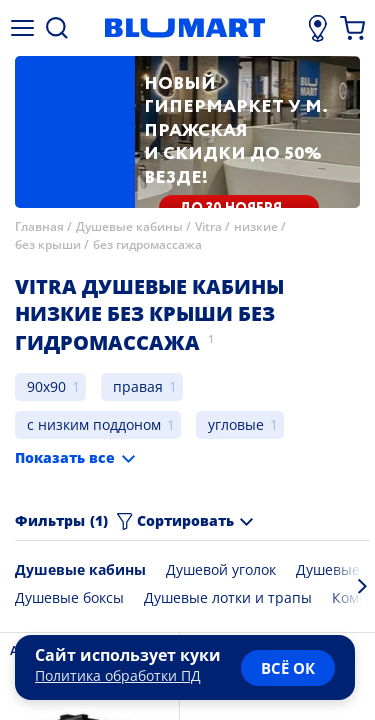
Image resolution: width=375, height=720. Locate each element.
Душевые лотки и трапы (228, 597)
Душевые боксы (69, 597)
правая (138, 386)
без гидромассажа (147, 244)
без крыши (48, 244)
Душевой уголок (221, 569)
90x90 (46, 386)
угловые (236, 424)
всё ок (288, 668)
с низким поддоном (94, 424)
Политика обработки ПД (118, 675)
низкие (256, 226)
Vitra (208, 226)
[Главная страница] (184, 28)
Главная (39, 226)
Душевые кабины (129, 226)
